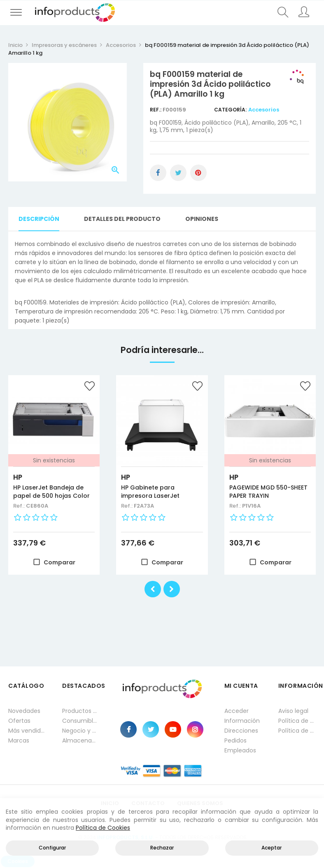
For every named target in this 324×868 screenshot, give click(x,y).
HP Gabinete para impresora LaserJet (150, 492)
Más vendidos (27, 731)
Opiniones (202, 219)
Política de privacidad (297, 721)
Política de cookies (297, 731)
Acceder (237, 711)
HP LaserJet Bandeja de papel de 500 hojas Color (51, 492)
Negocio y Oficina (81, 731)
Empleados (240, 750)
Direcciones (241, 731)
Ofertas (19, 721)
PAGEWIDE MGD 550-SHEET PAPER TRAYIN (268, 492)
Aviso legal (293, 711)
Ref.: (156, 110)
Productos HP (81, 711)
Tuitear (178, 173)
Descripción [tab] (39, 219)
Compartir (158, 173)
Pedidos (235, 740)
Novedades (24, 711)
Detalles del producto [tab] (122, 219)
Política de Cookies (103, 828)
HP (18, 477)
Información (242, 721)
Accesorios (264, 110)
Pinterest (198, 173)
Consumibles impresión (81, 721)
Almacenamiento (81, 740)
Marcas (19, 740)
